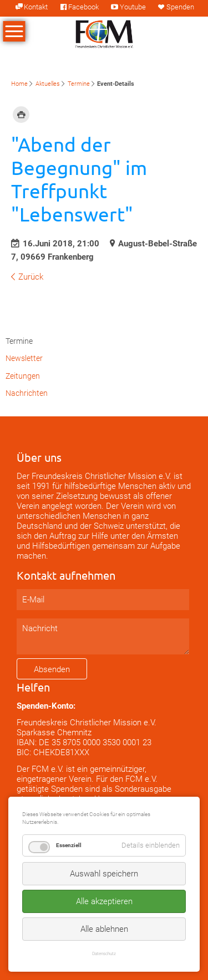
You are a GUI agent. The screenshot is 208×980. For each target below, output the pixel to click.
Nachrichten (27, 393)
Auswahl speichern (104, 874)
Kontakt (36, 7)
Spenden (180, 7)
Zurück (31, 277)
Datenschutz (104, 953)
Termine (79, 84)
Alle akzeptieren (104, 901)
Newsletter (24, 358)
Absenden (52, 669)
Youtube (133, 7)
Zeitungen (23, 376)
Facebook (83, 7)
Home (19, 84)
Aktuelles (48, 84)
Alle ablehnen (104, 929)
